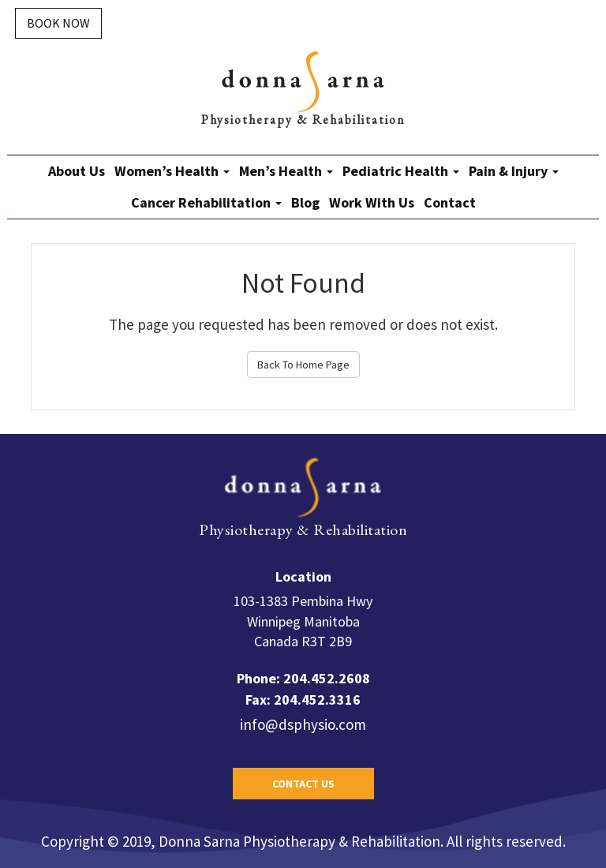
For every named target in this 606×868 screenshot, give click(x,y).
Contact (450, 202)
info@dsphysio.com (303, 724)
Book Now (58, 23)
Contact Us (303, 784)
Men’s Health (286, 171)
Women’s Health (172, 171)
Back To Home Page (303, 365)
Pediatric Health (401, 171)
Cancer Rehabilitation (206, 202)
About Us (77, 171)
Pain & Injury (514, 171)
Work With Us (372, 202)
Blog (305, 202)
